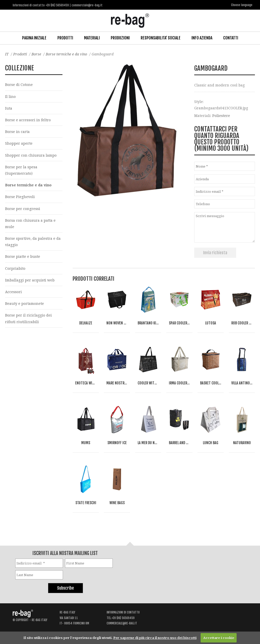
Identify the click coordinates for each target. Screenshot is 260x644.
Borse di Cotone (19, 85)
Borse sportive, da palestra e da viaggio (33, 242)
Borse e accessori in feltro (28, 120)
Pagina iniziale (34, 38)
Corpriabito (15, 268)
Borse (36, 54)
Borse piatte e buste (23, 256)
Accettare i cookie (219, 638)
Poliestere (221, 116)
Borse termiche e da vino (66, 54)
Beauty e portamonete (25, 303)
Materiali (92, 38)
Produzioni (120, 38)
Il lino (10, 96)
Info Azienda (202, 38)
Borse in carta (17, 132)
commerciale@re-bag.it (122, 623)
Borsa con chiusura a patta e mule (30, 223)
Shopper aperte (19, 143)
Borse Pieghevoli (20, 197)
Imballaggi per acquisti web (30, 280)
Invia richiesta (215, 253)
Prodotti (65, 38)
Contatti (231, 38)
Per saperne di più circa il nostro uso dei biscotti (155, 638)
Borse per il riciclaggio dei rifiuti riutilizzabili (28, 318)
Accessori (13, 292)
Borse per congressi (23, 209)
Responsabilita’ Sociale (161, 38)
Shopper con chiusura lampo (31, 155)
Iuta (9, 108)
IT (7, 54)
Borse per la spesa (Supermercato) (21, 170)
